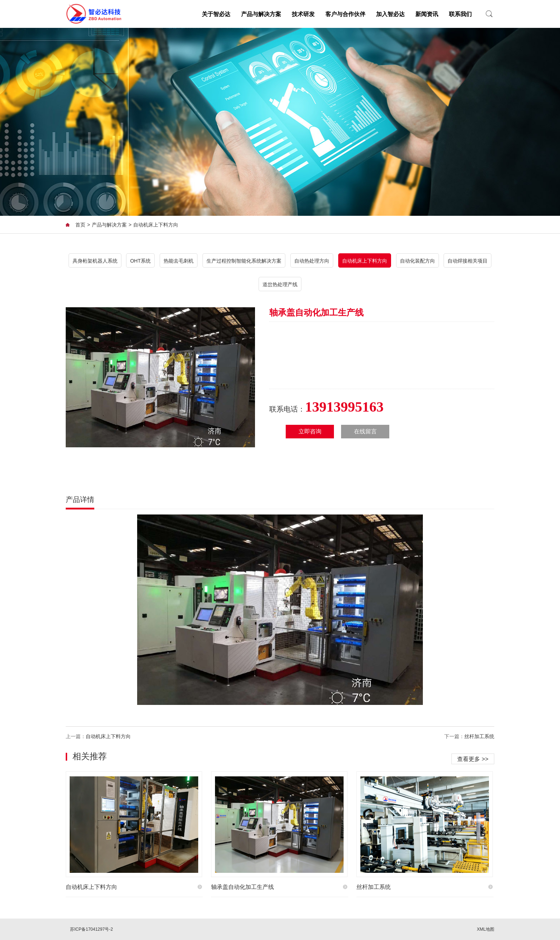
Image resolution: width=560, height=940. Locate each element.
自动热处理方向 (312, 261)
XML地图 (486, 929)
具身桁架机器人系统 (95, 261)
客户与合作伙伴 (345, 14)
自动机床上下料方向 (156, 225)
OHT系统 (140, 261)
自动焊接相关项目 (467, 261)
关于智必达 (216, 14)
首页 (80, 225)
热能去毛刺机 (179, 261)
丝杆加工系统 (479, 737)
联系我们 (460, 14)
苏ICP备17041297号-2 (91, 929)
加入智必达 (390, 14)
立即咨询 (310, 431)
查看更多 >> (473, 759)
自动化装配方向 (417, 261)
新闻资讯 (427, 14)
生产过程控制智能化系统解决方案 (244, 261)
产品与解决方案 (261, 14)
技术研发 (303, 14)
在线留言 (365, 431)
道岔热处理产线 (280, 284)
